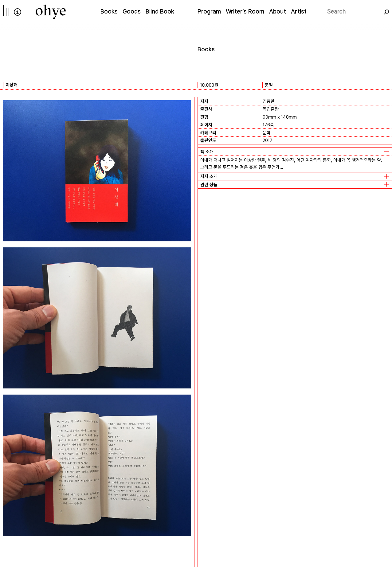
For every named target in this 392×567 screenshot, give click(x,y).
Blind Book (160, 11)
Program (209, 11)
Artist (299, 11)
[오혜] (51, 12)
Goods (132, 11)
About (278, 11)
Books (109, 11)
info (18, 12)
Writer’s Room (245, 11)
